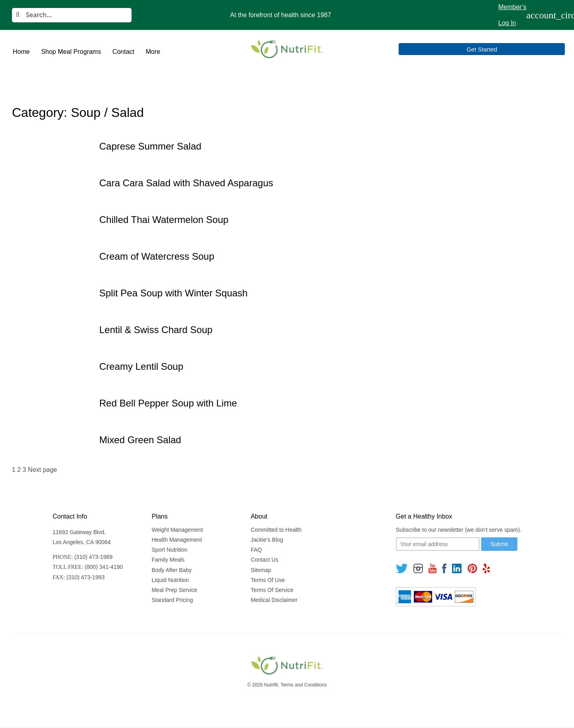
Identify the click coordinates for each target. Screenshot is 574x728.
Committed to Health (276, 530)
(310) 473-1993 (86, 577)
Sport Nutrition (169, 550)
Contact (123, 52)
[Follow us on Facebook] (444, 568)
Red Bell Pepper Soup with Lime (168, 403)
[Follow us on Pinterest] (472, 568)
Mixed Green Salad (140, 440)
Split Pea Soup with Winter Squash (173, 293)
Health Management (177, 540)
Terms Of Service (272, 590)
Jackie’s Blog (267, 540)
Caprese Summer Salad (150, 146)
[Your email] (438, 544)
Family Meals (168, 560)
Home (21, 52)
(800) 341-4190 (104, 567)
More (153, 52)
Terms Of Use (268, 580)
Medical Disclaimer (274, 600)
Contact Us (264, 560)
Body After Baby (171, 570)
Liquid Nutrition (170, 580)
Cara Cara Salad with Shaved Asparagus (186, 183)
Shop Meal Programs (71, 52)
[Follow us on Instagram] (418, 568)
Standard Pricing (172, 600)
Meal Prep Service (174, 590)
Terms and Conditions (304, 685)
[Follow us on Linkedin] (457, 568)
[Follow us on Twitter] (402, 568)
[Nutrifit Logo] (287, 49)
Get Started (530, 49)
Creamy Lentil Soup (141, 366)
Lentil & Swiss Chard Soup (156, 330)
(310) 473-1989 (93, 557)
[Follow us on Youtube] (432, 568)
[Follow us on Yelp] (486, 568)
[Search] (72, 15)
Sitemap (261, 570)
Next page (42, 470)
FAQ (256, 550)
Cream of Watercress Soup (157, 256)
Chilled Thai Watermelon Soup (164, 220)
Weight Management (177, 530)
